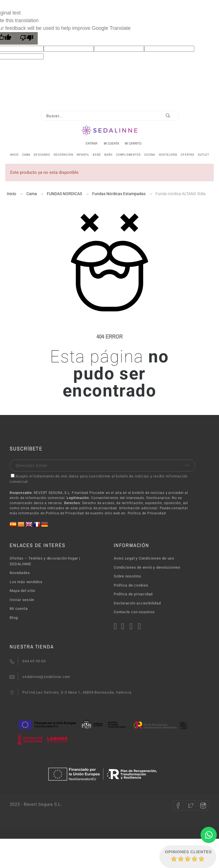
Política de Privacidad (147, 513)
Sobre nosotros (128, 576)
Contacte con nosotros (134, 612)
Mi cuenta (19, 609)
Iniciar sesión (22, 600)
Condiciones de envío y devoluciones (147, 567)
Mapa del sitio (22, 591)
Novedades (20, 573)
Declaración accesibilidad (137, 603)
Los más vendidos (26, 582)
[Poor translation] (27, 38)
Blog (14, 618)
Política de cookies (131, 585)
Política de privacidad (133, 594)
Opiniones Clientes (189, 852)
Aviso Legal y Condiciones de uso (144, 558)
